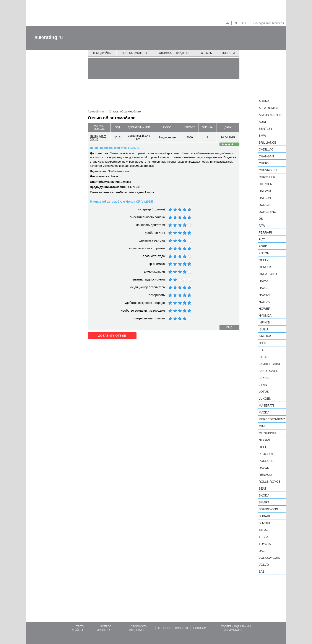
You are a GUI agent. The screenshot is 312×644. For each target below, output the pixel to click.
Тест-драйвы (102, 53)
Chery (264, 163)
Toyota (265, 544)
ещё (229, 327)
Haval (263, 288)
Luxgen (265, 399)
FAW (262, 226)
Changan (266, 156)
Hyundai (266, 316)
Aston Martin (270, 115)
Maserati (266, 405)
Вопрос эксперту (135, 53)
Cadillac (266, 149)
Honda (264, 302)
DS (261, 219)
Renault (266, 475)
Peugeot (266, 454)
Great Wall (268, 274)
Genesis (265, 267)
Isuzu (263, 329)
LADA (263, 357)
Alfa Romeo (268, 108)
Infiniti (264, 322)
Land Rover (269, 371)
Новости (228, 53)
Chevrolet (268, 170)
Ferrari (265, 232)
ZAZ (262, 572)
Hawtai (264, 295)
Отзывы (207, 53)
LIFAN (263, 385)
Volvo (264, 565)
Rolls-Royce (270, 482)
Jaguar (265, 336)
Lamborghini (269, 364)
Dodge (264, 205)
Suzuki (264, 523)
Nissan (264, 440)
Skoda (264, 495)
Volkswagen (269, 558)
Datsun (265, 198)
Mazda (264, 412)
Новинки (200, 628)
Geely (264, 260)
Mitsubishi (267, 433)
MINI (262, 426)
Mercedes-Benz (272, 419)
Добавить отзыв (112, 336)
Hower (265, 309)
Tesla (263, 537)
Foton (264, 253)
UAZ (262, 551)
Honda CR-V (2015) (98, 137)
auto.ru (49, 37)
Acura (264, 101)
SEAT (263, 489)
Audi (262, 122)
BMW (262, 136)
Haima (263, 281)
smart (264, 502)
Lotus (264, 392)
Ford (263, 246)
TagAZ (264, 530)
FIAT (262, 239)
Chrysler (267, 177)
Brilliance (268, 143)
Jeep (262, 343)
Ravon (264, 468)
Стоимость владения (175, 53)
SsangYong (268, 509)
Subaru (265, 516)
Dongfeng (267, 212)
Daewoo (266, 191)
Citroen (266, 184)
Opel (263, 447)
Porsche (266, 461)
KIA (261, 350)
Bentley (266, 129)
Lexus (264, 378)
